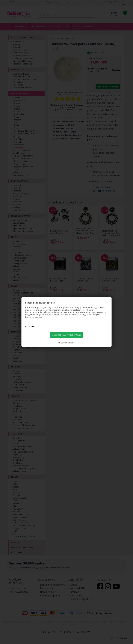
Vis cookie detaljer (66, 343)
